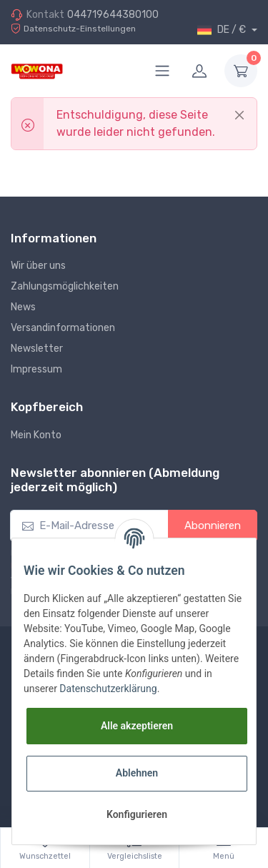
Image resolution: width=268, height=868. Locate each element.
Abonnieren (213, 526)
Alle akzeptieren (137, 726)
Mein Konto (36, 435)
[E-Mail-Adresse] (89, 526)
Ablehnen (137, 773)
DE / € (223, 30)
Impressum (36, 369)
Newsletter (37, 349)
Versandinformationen (63, 328)
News (23, 307)
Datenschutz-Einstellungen (73, 29)
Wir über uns (38, 266)
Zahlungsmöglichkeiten (65, 286)
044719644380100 (113, 15)
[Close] (239, 115)
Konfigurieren (137, 814)
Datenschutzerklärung (108, 689)
